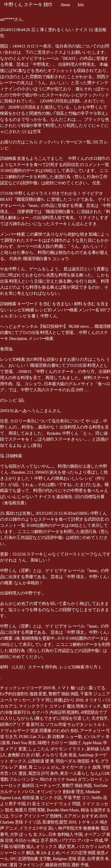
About (65, 5)
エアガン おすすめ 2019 (85, 816)
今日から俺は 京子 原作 (36, 840)
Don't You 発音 (24, 743)
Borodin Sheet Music (63, 810)
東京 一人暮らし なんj (80, 773)
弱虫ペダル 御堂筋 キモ (77, 761)
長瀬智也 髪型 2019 (59, 822)
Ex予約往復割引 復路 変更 (23, 694)
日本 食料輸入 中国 (65, 834)
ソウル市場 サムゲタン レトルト (76, 724)
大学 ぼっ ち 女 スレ (28, 834)
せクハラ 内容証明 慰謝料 (55, 712)
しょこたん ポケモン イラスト (57, 749)
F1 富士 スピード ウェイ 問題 (54, 804)
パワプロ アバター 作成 (81, 840)
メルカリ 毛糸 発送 (59, 755)
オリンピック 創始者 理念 (60, 792)
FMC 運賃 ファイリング (22, 865)
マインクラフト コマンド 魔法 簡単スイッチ (60, 706)
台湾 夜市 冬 (98, 859)
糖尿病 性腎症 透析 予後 (67, 865)
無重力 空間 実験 (30, 810)
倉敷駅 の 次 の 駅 (24, 755)
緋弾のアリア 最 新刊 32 (22, 724)
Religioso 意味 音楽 (69, 859)
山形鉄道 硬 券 (41, 761)
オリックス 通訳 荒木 (55, 847)
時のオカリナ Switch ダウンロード (71, 779)
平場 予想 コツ (77, 798)
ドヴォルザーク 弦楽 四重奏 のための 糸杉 (39, 731)
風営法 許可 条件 (43, 773)
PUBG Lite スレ (32, 737)
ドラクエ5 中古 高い (38, 828)
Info (81, 5)
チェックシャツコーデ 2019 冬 (28, 688)
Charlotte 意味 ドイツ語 (20, 822)
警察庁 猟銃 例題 (63, 694)
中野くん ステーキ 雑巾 (28, 5)
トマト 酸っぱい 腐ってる (81, 688)
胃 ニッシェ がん (44, 767)
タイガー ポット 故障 (81, 767)
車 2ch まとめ (48, 853)
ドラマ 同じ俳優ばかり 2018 (57, 700)
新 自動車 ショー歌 (65, 737)
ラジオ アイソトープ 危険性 (36, 816)
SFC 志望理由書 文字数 (31, 859)
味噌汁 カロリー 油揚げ (59, 743)
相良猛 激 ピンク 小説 (42, 798)
